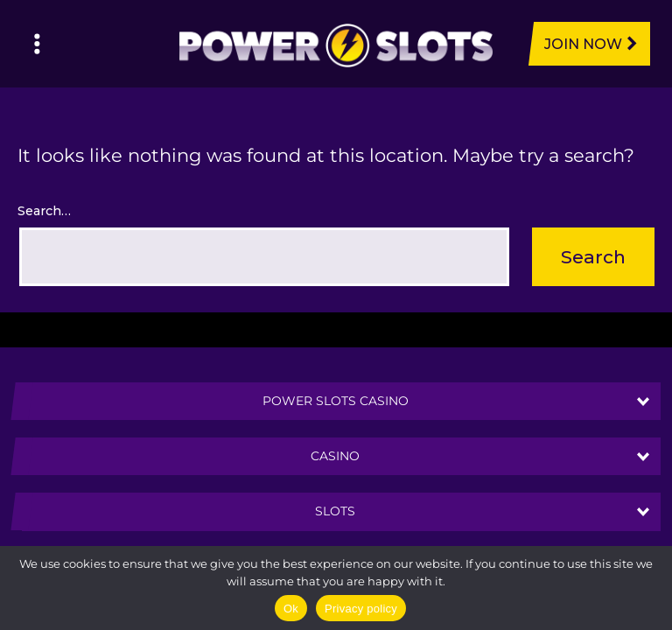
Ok (291, 609)
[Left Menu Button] (37, 44)
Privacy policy (361, 609)
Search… (44, 211)
